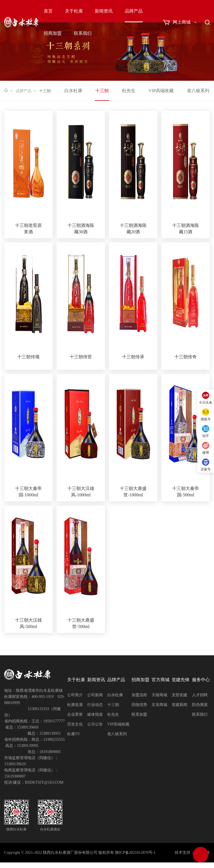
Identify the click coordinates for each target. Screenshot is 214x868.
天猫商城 (159, 695)
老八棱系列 (198, 91)
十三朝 (102, 91)
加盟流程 (139, 695)
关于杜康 (74, 11)
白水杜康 (73, 91)
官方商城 (160, 680)
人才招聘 (200, 695)
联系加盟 (139, 714)
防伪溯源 (200, 705)
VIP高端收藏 (161, 91)
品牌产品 (134, 11)
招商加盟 (53, 33)
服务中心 (201, 680)
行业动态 (95, 705)
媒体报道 (95, 714)
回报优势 (139, 705)
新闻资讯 (104, 11)
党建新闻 (179, 705)
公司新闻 (95, 695)
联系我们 (83, 33)
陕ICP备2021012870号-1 (135, 853)
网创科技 (202, 853)
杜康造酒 (75, 705)
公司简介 (75, 695)
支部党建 (179, 695)
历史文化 (75, 724)
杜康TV (74, 734)
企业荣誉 (75, 714)
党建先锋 (181, 680)
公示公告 (95, 724)
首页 (48, 11)
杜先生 (129, 91)
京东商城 (159, 705)
